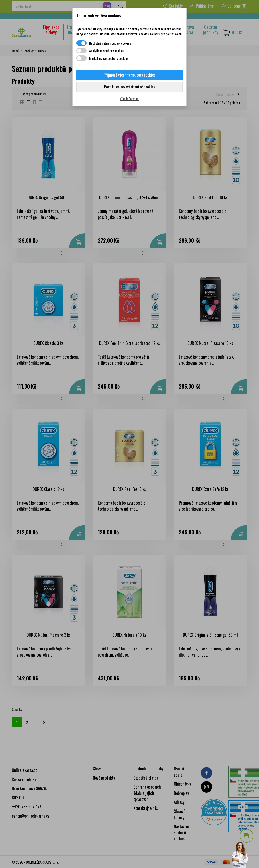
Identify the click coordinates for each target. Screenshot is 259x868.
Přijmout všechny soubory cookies (130, 75)
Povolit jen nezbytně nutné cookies (130, 87)
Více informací (129, 98)
